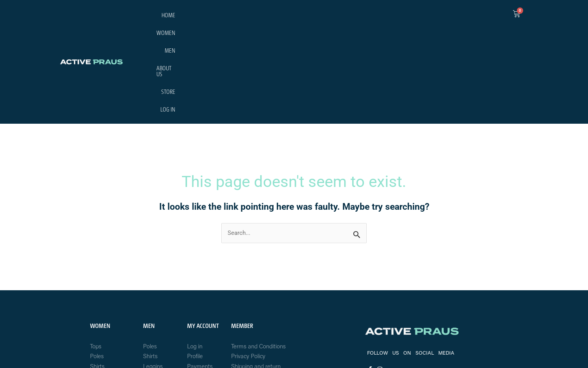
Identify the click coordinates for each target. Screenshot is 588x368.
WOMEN (369, 16)
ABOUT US (424, 16)
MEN (396, 16)
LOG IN (480, 16)
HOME (341, 16)
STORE (454, 16)
